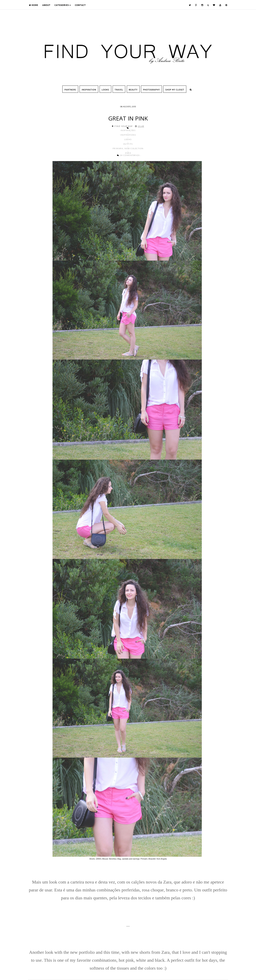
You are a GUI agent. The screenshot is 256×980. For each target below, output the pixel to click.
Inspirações (128, 130)
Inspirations (128, 135)
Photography (151, 90)
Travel (119, 90)
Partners (70, 90)
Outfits (128, 144)
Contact (80, 5)
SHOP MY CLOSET (175, 90)
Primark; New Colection (128, 148)
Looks (105, 90)
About (46, 5)
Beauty (133, 90)
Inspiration (89, 90)
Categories (63, 5)
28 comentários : (130, 155)
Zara (128, 153)
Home (34, 5)
